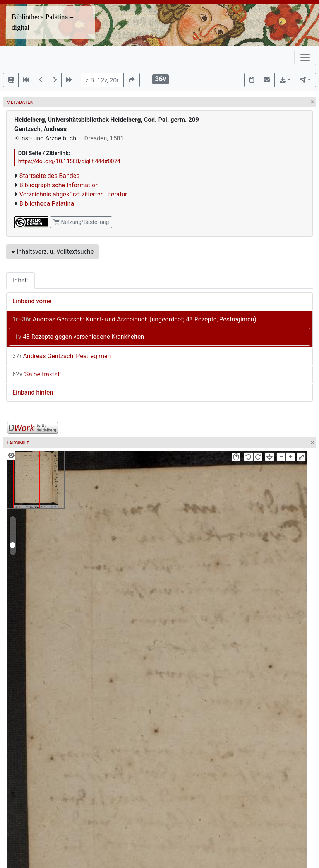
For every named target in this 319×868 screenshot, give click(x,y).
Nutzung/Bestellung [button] (81, 222)
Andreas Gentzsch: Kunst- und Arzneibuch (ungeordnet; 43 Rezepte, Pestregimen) (134, 319)
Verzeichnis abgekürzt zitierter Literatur (73, 194)
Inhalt (21, 280)
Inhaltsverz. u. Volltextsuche (52, 252)
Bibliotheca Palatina (47, 204)
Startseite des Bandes (50, 176)
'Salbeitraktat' (37, 374)
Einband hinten (33, 392)
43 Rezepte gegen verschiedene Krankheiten (79, 337)
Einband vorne (32, 301)
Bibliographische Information (59, 185)
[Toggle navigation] (305, 57)
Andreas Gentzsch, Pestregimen (62, 356)
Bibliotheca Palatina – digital (42, 22)
